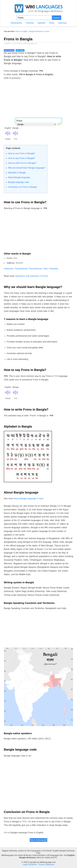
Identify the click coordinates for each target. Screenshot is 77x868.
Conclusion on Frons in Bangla (22, 187)
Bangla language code (19, 182)
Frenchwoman (35, 269)
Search (57, 18)
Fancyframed (21, 269)
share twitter (20, 50)
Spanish (41, 23)
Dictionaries (16, 23)
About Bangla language (19, 177)
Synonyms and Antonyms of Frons (32, 276)
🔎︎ (58, 124)
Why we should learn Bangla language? (27, 168)
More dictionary (38, 840)
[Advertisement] (38, 100)
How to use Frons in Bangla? (22, 153)
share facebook (9, 50)
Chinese (30, 23)
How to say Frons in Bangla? (22, 158)
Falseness (9, 269)
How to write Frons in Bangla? (22, 163)
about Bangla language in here (29, 499)
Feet (45, 269)
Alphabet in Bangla (17, 173)
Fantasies (54, 269)
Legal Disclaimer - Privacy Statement (39, 864)
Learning (62, 23)
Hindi (52, 23)
